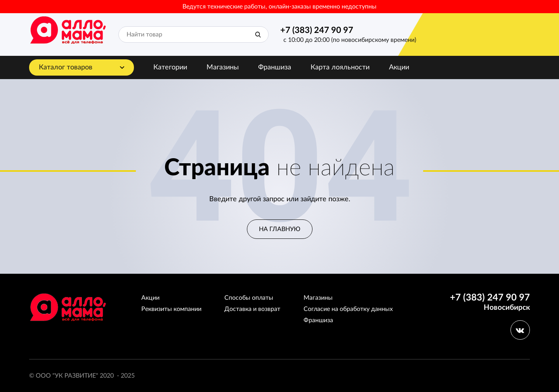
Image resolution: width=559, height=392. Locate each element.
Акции (399, 67)
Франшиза (275, 67)
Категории (170, 67)
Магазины (223, 67)
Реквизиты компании (171, 309)
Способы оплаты (249, 298)
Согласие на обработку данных (348, 309)
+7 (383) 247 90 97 (317, 30)
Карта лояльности (340, 67)
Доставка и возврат (252, 309)
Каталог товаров (66, 67)
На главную (280, 229)
